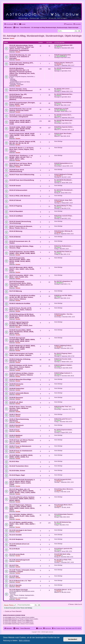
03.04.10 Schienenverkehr (18, 190)
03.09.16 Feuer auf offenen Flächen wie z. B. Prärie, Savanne (22, 441)
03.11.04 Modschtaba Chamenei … (64, 514)
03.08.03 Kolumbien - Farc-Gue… (64, 314)
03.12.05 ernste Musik (17, 554)
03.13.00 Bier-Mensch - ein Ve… (63, 590)
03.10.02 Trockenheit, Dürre (19, 466)
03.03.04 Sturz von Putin (61, 109)
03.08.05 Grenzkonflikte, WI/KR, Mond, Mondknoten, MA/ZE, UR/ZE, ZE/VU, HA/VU (22, 332)
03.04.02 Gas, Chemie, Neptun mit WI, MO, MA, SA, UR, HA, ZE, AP (22, 142)
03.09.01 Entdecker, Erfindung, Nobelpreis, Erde (20, 360)
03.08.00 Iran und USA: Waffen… (64, 295)
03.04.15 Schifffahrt (16, 216)
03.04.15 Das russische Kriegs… (64, 216)
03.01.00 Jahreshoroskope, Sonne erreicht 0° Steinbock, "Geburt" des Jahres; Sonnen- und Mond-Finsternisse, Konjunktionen (22, 48)
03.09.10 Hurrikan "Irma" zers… (63, 407)
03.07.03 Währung (16, 291)
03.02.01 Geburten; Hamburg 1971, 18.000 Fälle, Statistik (21, 64)
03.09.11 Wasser (15, 415)
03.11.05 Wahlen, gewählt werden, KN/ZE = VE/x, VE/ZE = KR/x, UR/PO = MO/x (22, 524)
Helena (59, 47)
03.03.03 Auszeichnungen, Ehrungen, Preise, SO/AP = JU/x (22, 103)
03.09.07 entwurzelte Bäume (19, 393)
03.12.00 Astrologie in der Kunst (20, 530)
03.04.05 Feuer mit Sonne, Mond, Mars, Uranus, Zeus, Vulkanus (21, 164)
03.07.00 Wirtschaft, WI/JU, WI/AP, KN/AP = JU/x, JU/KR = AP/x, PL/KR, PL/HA (22, 269)
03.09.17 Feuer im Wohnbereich (20, 446)
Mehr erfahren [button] (24, 641)
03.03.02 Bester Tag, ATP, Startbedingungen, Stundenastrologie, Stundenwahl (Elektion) (21, 97)
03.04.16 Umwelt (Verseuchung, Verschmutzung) (20, 222)
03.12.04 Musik (14, 549)
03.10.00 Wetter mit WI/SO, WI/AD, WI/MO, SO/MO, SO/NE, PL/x (21, 456)
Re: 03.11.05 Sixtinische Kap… (63, 522)
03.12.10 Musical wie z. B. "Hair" (21, 581)
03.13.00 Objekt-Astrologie (19, 590)
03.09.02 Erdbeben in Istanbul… (64, 365)
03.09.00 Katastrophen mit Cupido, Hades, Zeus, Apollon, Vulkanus (21, 354)
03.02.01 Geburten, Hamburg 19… (64, 63)
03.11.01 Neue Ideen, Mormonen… (64, 489)
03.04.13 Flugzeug (16, 206)
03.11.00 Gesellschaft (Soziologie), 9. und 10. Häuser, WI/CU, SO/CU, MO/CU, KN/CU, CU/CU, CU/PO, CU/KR (22, 482)
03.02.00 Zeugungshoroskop (63, 55)
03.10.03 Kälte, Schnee (17, 471)
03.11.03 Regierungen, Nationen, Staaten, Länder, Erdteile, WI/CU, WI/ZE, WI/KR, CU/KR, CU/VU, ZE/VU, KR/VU (22, 507)
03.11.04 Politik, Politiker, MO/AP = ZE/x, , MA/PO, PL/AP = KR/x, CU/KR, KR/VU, (22, 516)
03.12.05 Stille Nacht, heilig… (63, 554)
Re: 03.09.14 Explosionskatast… (64, 430)
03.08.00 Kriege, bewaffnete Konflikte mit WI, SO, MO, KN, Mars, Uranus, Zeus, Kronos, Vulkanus (22, 297)
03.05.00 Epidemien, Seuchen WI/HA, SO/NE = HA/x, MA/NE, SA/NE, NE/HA (22, 253)
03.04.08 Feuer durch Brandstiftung (22, 180)
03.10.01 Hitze (14, 461)
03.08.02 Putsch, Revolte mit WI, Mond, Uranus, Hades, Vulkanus (21, 309)
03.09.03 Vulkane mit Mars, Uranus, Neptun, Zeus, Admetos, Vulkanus (22, 374)
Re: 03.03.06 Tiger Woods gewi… (64, 120)
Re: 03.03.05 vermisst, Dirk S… (63, 115)
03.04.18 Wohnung (16, 231)
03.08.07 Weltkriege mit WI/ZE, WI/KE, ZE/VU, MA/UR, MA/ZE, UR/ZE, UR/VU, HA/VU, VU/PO (22, 347)
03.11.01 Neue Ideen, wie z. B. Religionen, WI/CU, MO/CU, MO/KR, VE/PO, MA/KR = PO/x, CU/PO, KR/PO (22, 491)
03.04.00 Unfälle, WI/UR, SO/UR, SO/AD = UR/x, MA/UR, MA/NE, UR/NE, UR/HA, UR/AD (20, 129)
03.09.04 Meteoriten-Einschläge (20, 379)
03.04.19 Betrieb (15, 237)
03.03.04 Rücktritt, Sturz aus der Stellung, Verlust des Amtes (20, 110)
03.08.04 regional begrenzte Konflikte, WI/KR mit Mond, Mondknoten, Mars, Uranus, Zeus (21, 324)
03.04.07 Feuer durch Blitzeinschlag (22, 175)
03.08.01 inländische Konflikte (20, 303)
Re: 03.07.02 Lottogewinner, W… (64, 281)
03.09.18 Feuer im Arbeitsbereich (21, 451)
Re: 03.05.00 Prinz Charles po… (63, 252)
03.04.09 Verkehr (15, 186)
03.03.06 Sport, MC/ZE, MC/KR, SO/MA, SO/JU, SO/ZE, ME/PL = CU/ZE (20, 122)
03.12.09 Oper (14, 576)
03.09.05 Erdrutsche (16, 384)
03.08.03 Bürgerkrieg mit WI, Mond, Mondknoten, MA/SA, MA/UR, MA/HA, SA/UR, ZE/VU (22, 316)
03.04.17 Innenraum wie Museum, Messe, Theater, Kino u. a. (21, 227)
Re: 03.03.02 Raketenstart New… (64, 94)
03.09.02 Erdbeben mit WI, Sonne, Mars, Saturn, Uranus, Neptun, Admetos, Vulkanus (21, 367)
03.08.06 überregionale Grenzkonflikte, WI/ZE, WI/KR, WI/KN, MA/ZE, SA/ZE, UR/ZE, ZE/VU (22, 340)
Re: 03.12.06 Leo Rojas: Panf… (63, 560)
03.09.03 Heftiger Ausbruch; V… (64, 373)
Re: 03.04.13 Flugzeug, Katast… (64, 353)
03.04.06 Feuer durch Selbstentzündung (17, 171)
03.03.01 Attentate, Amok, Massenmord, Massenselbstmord (21, 90)
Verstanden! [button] (73, 639)
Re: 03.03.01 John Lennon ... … (63, 89)
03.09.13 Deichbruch (16, 425)
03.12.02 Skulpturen (16, 539)
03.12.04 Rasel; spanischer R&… (64, 549)
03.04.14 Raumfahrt (16, 211)
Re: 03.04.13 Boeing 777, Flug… (64, 206)
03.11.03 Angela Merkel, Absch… (64, 505)
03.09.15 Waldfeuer (16, 435)
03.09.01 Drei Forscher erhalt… (63, 359)
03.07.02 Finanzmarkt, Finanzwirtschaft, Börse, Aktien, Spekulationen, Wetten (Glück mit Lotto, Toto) (21, 284)
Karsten (12, 38)
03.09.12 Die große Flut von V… (63, 419)
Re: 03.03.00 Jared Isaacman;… (63, 68)
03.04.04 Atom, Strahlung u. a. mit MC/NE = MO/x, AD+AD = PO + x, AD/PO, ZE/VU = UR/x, (21, 157)
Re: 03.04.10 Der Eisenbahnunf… (64, 190)
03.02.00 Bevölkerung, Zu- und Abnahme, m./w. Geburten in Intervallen (20, 57)
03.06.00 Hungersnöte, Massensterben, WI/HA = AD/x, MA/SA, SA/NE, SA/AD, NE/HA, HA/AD (20, 260)
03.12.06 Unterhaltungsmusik (20, 560)
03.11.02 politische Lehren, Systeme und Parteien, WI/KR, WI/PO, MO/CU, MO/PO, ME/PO (22, 499)
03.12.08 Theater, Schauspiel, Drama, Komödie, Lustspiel (22, 571)
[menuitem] (16, 24)
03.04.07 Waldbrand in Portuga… (64, 174)
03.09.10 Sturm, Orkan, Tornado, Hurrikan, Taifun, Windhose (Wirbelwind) (21, 408)
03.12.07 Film (14, 565)
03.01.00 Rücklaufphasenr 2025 (63, 45)
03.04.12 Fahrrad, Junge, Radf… (64, 200)
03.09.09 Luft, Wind (16, 402)
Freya (58, 70)
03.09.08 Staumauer (16, 398)
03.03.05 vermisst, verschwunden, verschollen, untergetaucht (21, 116)
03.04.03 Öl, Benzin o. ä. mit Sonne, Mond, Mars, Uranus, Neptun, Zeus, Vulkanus (22, 149)
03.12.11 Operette (15, 585)
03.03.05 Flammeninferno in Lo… (64, 163)
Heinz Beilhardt (61, 56)
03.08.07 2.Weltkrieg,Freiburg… (63, 346)
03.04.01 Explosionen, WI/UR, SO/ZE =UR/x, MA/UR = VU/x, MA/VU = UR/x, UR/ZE (22, 135)
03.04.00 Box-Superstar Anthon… (64, 127)
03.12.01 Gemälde (16, 535)
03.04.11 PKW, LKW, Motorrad (20, 196)
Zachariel (59, 283)
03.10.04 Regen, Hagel (17, 475)
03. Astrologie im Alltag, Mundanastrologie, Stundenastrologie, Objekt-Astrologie (42, 36)
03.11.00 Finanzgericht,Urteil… (63, 479)
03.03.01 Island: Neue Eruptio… (63, 133)
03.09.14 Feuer (14, 430)
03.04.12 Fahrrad (15, 200)
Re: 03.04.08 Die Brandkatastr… (64, 180)
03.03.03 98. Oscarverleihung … (63, 102)
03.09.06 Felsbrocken (17, 389)
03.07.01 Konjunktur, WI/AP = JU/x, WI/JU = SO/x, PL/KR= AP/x (21, 276)
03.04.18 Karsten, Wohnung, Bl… (64, 231)
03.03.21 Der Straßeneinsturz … (63, 246)
